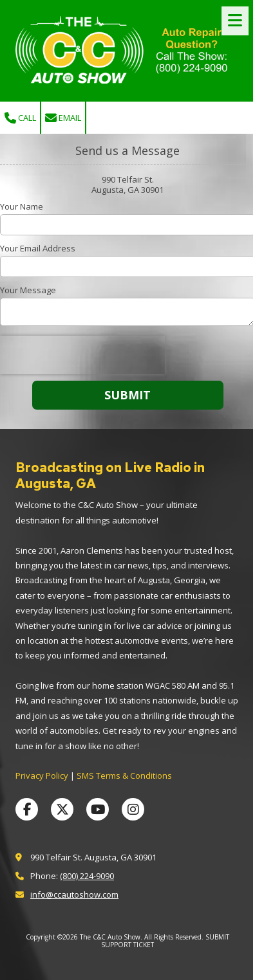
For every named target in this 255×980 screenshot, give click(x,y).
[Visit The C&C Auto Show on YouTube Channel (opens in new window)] (98, 809)
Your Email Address (38, 248)
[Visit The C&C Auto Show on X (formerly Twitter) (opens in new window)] (62, 809)
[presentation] (82, 355)
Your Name (22, 206)
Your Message (28, 290)
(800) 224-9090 (87, 876)
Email (63, 118)
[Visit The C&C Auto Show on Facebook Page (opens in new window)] (27, 809)
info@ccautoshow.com (74, 894)
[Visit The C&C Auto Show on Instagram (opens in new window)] (133, 809)
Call (20, 118)
